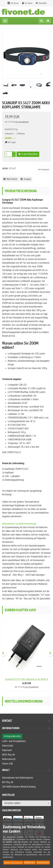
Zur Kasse (15, 3)
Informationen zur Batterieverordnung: (19, 524)
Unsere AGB (7, 764)
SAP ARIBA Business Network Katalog (19, 787)
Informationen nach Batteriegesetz (18, 778)
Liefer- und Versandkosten (14, 741)
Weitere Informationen (13, 863)
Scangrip (26, 179)
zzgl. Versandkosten (22, 122)
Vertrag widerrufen (12, 736)
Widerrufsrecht (9, 759)
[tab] (26, 729)
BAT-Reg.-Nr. (8, 782)
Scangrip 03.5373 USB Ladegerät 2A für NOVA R (26, 679)
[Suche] (41, 21)
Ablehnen (30, 863)
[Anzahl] (9, 154)
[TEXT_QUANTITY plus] (14, 153)
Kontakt (26, 721)
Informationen (26, 729)
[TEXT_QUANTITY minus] (14, 155)
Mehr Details (10, 179)
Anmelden (43, 3)
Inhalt (26, 770)
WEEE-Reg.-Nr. (9, 755)
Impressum (7, 750)
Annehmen (43, 863)
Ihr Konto (29, 3)
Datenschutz (8, 746)
